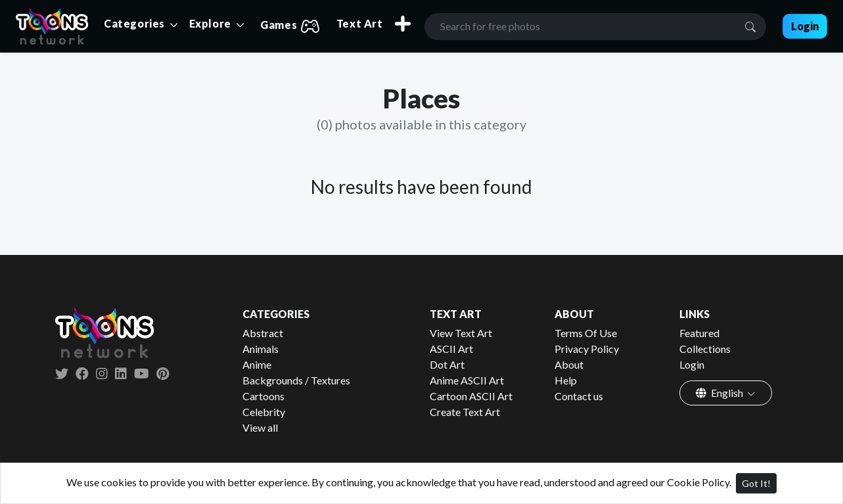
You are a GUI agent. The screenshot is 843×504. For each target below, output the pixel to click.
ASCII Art (451, 349)
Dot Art (447, 364)
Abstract (263, 333)
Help (566, 380)
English (720, 393)
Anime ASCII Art (467, 380)
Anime (257, 364)
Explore (212, 23)
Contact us (579, 396)
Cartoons (263, 396)
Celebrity (264, 412)
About (569, 364)
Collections (705, 349)
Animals (261, 349)
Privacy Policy (587, 349)
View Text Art (461, 333)
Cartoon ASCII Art (471, 396)
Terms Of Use (586, 333)
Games (290, 26)
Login (692, 364)
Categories (136, 23)
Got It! (756, 483)
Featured (699, 333)
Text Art (360, 23)
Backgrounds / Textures (296, 380)
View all (260, 427)
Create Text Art (465, 412)
